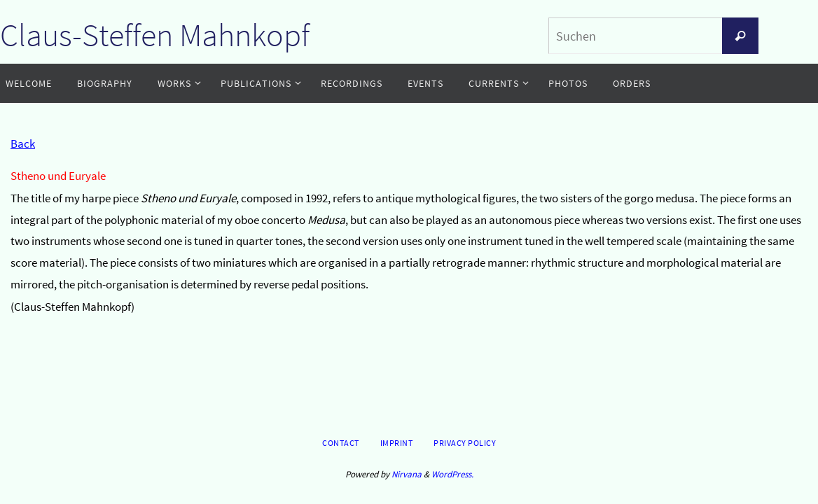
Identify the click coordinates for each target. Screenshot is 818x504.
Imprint (397, 443)
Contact (341, 443)
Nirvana (407, 474)
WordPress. (452, 474)
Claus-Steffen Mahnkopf (155, 35)
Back (23, 143)
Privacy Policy (465, 443)
